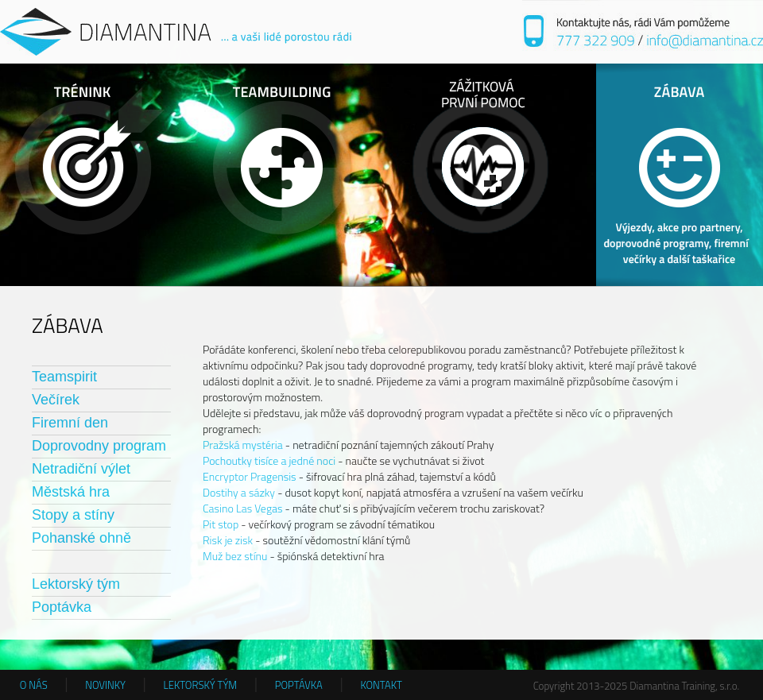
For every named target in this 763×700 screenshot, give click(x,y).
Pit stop (221, 524)
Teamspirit (64, 377)
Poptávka (62, 607)
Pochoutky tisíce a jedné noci (269, 460)
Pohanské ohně (81, 538)
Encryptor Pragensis (250, 476)
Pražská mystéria (243, 445)
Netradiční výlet (81, 469)
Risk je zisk (228, 540)
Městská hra (71, 492)
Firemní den (70, 423)
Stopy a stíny (73, 515)
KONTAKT (381, 685)
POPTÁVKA (299, 685)
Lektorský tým (76, 584)
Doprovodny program (99, 446)
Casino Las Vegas (243, 508)
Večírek (56, 400)
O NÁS (34, 685)
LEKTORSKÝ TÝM (201, 685)
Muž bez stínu (235, 556)
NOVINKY (105, 685)
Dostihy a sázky (239, 492)
